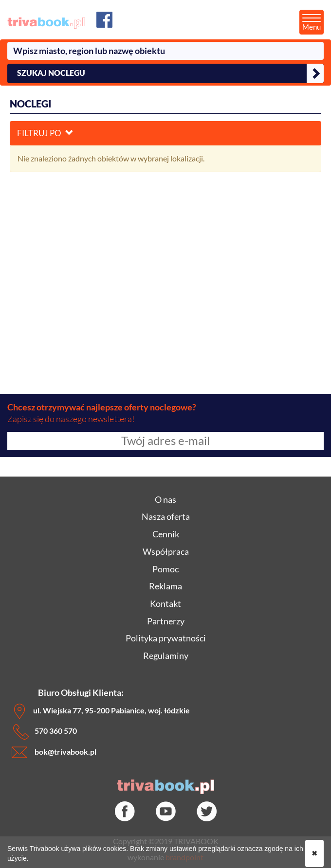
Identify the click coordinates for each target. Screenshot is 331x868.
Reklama (165, 586)
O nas (165, 499)
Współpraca (166, 551)
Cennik (166, 534)
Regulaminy (166, 655)
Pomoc (165, 569)
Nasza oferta (166, 516)
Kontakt (165, 603)
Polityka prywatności (166, 638)
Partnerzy (166, 621)
